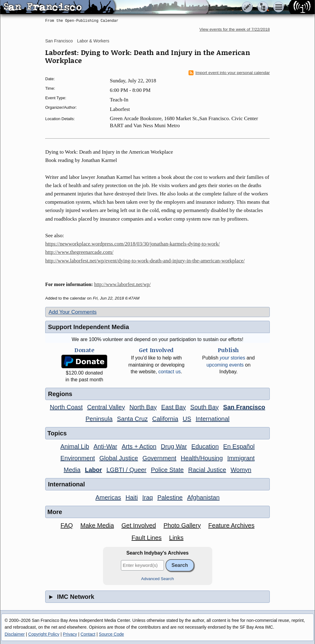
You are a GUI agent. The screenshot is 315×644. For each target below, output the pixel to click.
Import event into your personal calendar (229, 73)
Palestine (170, 497)
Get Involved (139, 525)
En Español (239, 446)
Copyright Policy (44, 634)
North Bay (143, 407)
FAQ (67, 525)
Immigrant (241, 458)
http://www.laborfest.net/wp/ (122, 284)
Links (176, 538)
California (165, 419)
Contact (88, 634)
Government (159, 458)
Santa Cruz (132, 419)
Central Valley (106, 407)
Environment (78, 458)
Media (72, 470)
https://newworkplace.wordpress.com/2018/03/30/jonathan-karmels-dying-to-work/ (133, 244)
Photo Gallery (182, 525)
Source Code (111, 634)
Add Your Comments (73, 312)
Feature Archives (231, 525)
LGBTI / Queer (126, 470)
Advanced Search (158, 579)
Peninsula (99, 419)
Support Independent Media (88, 327)
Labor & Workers (93, 41)
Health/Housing (202, 458)
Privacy (70, 634)
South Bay (205, 407)
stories (232, 358)
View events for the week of (235, 29)
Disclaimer (15, 634)
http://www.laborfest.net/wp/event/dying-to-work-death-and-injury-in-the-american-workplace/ (145, 261)
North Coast (66, 407)
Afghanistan (203, 497)
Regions (60, 394)
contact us (170, 372)
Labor (94, 470)
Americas (108, 497)
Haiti (132, 497)
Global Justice (119, 458)
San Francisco (59, 41)
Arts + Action (139, 446)
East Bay (173, 407)
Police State (167, 470)
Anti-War (105, 446)
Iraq (147, 497)
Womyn (241, 470)
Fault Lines (147, 538)
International (213, 419)
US (187, 419)
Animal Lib (75, 446)
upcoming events (225, 365)
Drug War (174, 446)
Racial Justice (207, 470)
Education (205, 446)
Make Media (97, 525)
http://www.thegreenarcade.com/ (79, 252)
